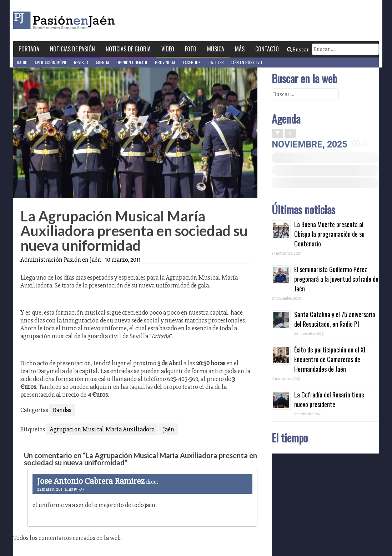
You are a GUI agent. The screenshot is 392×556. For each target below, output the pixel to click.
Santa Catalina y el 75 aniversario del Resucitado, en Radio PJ (335, 319)
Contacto (267, 49)
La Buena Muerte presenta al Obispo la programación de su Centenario (329, 234)
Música (216, 49)
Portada (29, 49)
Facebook (192, 62)
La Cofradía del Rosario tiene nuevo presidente (329, 399)
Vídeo (168, 49)
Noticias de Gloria (128, 49)
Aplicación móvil (51, 62)
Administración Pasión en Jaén (61, 260)
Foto (191, 49)
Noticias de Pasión (72, 49)
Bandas (62, 410)
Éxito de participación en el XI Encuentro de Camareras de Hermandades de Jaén (330, 359)
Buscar (298, 50)
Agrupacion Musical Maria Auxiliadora (102, 429)
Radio (22, 62)
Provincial (165, 62)
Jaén (169, 429)
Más (240, 49)
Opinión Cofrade (132, 62)
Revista (81, 62)
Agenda (102, 62)
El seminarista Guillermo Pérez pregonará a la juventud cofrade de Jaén (336, 279)
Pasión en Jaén (83, 21)
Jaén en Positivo (247, 62)
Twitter (216, 62)
